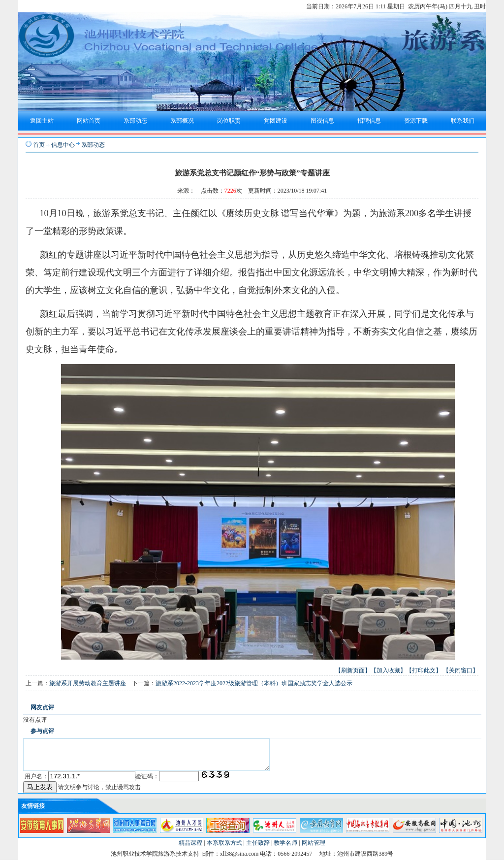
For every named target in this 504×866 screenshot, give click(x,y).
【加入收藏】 (388, 670)
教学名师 (285, 849)
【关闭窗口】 (461, 670)
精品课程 (190, 849)
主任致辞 (258, 849)
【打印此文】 (424, 670)
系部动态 (93, 145)
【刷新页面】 (353, 670)
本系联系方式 (224, 849)
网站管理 (314, 849)
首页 (39, 145)
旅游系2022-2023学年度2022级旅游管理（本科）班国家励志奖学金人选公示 (254, 683)
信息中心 (63, 145)
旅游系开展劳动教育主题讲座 (88, 683)
